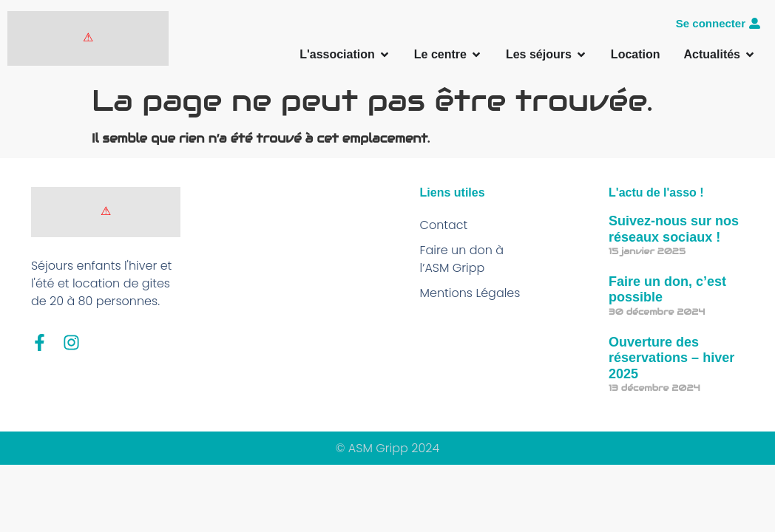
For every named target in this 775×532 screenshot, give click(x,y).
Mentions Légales (470, 293)
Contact (444, 225)
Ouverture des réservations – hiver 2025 (671, 358)
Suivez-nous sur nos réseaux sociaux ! (674, 229)
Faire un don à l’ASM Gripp (462, 259)
